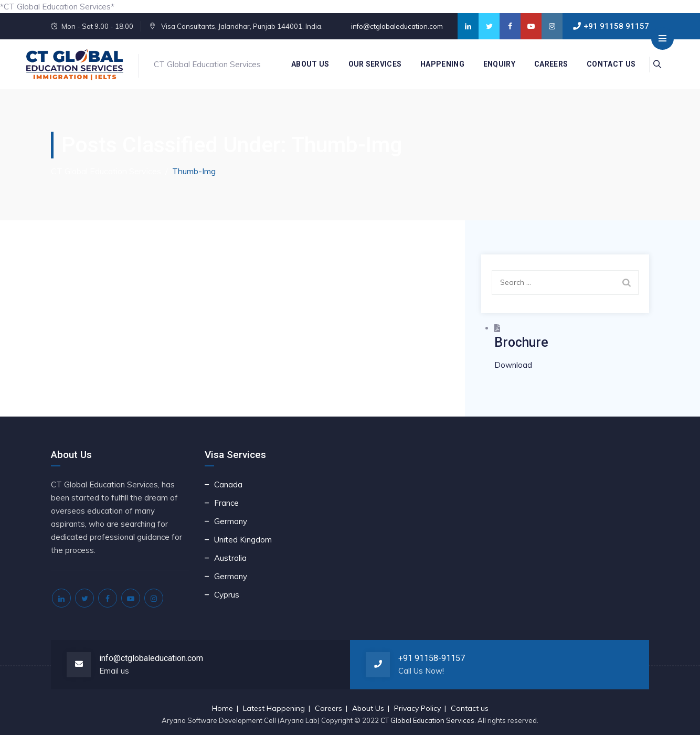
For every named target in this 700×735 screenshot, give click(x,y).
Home (222, 708)
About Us (305, 64)
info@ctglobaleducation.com (396, 26)
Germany (231, 521)
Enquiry (494, 64)
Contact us (606, 64)
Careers (546, 64)
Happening (437, 64)
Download (513, 365)
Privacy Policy (417, 708)
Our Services (369, 64)
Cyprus (227, 595)
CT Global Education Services (427, 720)
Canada (228, 484)
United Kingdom (243, 540)
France (226, 503)
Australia (230, 558)
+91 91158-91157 (432, 658)
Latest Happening (274, 708)
